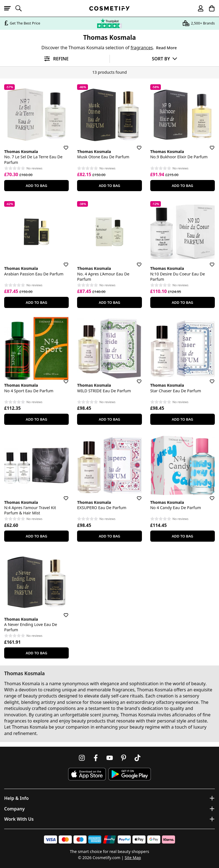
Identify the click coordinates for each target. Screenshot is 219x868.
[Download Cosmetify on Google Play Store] (130, 774)
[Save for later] (62, 144)
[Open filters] (55, 59)
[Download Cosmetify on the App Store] (87, 774)
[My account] (198, 8)
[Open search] (21, 8)
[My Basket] (209, 8)
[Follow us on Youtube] (110, 758)
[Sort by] (165, 59)
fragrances (142, 48)
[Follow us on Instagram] (82, 758)
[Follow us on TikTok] (137, 758)
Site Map (133, 858)
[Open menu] (10, 8)
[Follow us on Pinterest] (124, 758)
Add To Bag (37, 186)
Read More (166, 48)
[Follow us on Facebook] (96, 758)
